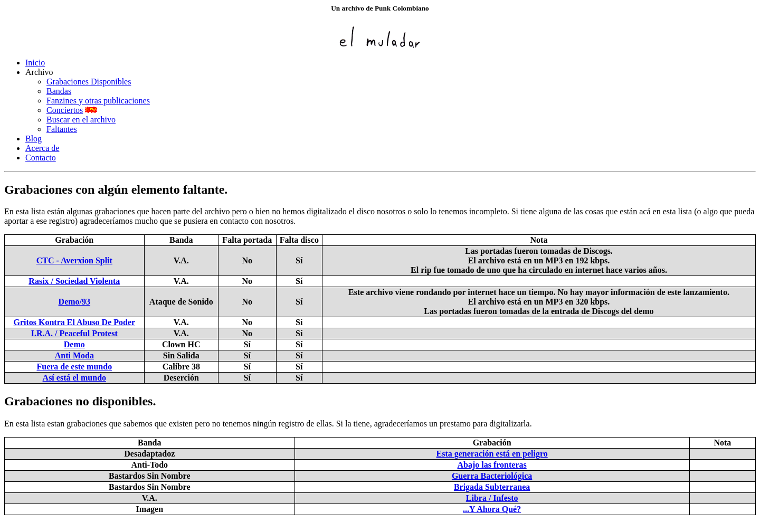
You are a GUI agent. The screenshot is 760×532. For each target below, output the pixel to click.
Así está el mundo (74, 378)
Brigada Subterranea (492, 487)
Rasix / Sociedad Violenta (74, 281)
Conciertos (65, 110)
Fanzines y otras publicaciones (98, 101)
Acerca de (42, 148)
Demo (74, 344)
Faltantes (62, 129)
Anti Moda (74, 355)
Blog (34, 139)
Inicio (35, 63)
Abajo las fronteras (492, 465)
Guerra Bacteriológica (492, 476)
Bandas (59, 91)
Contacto (41, 158)
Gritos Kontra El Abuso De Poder (74, 322)
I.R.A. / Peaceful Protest (74, 333)
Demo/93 (74, 302)
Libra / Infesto (492, 498)
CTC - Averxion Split (74, 260)
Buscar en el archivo (81, 120)
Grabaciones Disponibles (89, 82)
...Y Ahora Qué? (492, 509)
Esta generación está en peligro (492, 454)
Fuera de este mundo (74, 367)
